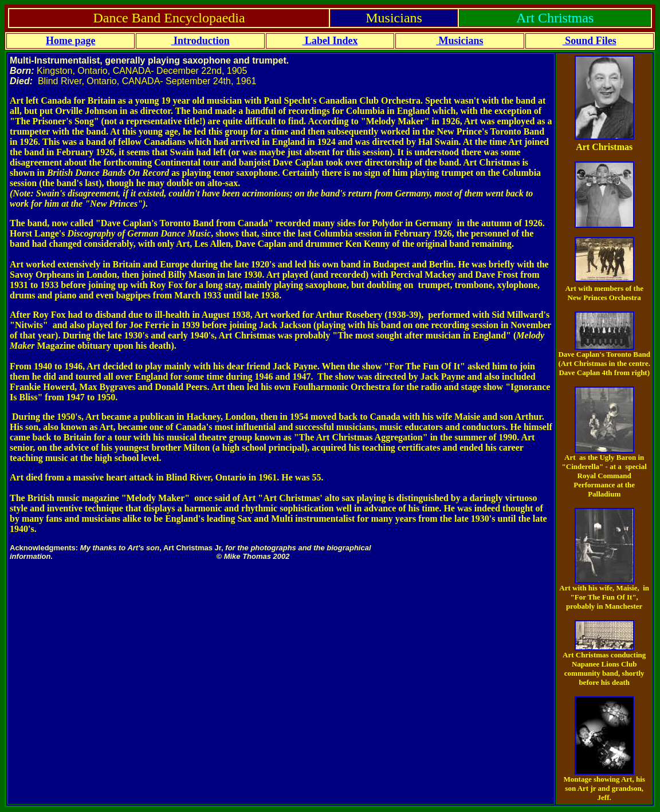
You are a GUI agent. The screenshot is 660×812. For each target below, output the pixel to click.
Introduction (200, 41)
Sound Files (590, 41)
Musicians (460, 41)
